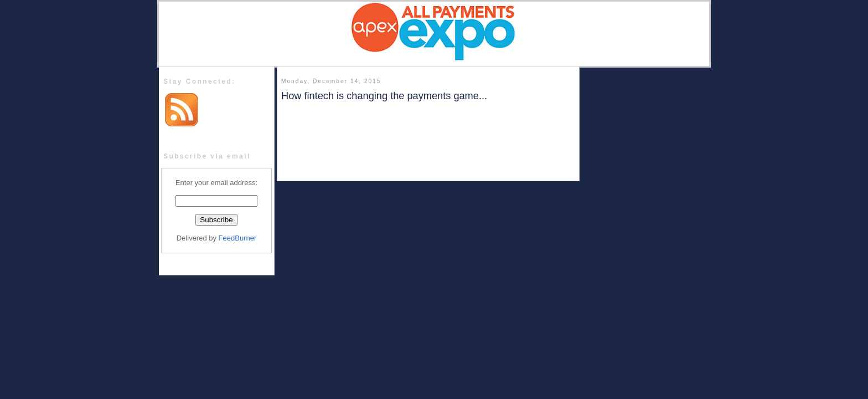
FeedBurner (238, 238)
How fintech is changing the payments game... (384, 96)
